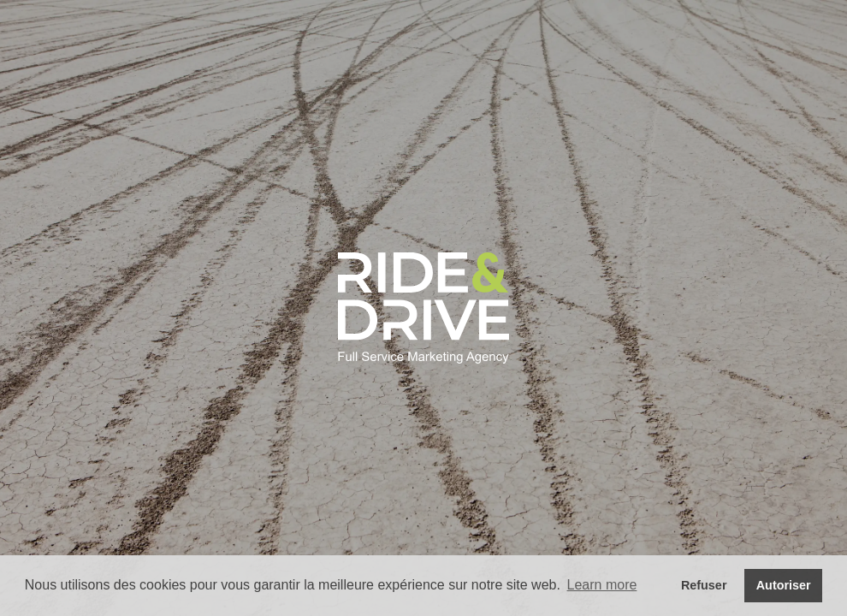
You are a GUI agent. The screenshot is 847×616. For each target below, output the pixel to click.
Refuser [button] (704, 585)
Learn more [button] (602, 585)
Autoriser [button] (784, 585)
